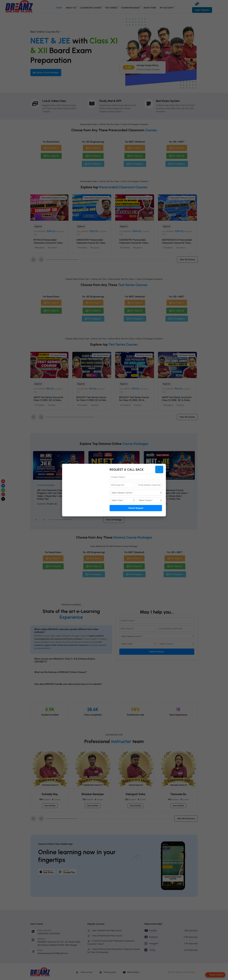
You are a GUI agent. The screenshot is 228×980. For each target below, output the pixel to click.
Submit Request (136, 508)
